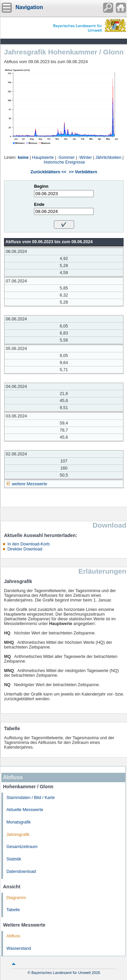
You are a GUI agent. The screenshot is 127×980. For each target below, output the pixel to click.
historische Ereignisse (65, 162)
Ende (39, 205)
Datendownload (21, 872)
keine (23, 158)
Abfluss (13, 936)
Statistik (14, 859)
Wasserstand (19, 948)
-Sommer (66, 158)
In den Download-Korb (28, 544)
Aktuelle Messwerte (25, 810)
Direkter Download (25, 549)
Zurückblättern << (49, 172)
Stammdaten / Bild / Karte (31, 798)
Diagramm (16, 898)
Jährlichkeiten (108, 158)
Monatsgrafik (19, 822)
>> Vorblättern (83, 172)
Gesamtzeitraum (22, 847)
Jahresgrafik (18, 835)
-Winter (85, 158)
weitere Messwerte (29, 484)
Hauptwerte (43, 158)
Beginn (41, 186)
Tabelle (13, 910)
